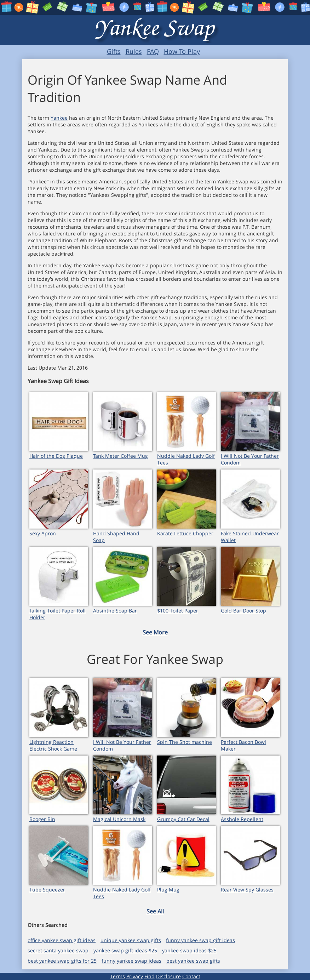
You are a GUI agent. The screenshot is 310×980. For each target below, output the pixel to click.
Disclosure (168, 976)
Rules (134, 51)
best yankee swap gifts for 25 (62, 961)
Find (150, 976)
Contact (191, 976)
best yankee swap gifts (193, 961)
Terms (117, 976)
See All (155, 911)
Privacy (135, 976)
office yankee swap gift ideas (62, 940)
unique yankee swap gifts (131, 940)
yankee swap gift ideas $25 (125, 950)
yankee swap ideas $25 (189, 950)
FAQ (153, 51)
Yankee (59, 118)
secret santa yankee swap (58, 950)
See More (155, 632)
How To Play (182, 51)
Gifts (114, 51)
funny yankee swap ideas (131, 961)
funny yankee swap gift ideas (200, 940)
